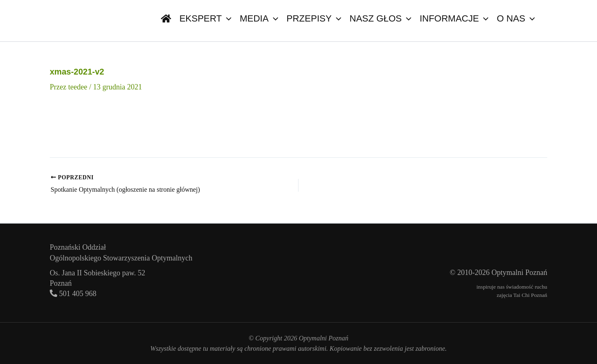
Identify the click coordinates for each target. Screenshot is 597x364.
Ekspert (206, 19)
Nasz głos (380, 19)
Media (259, 19)
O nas (516, 19)
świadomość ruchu (527, 287)
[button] (227, 19)
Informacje (454, 19)
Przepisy (314, 19)
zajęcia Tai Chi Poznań (522, 295)
